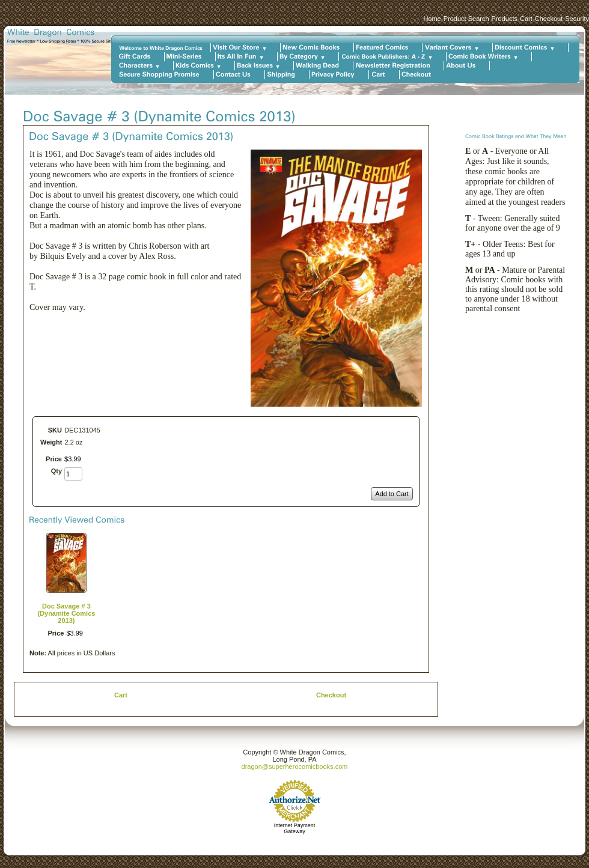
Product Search (466, 19)
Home (432, 19)
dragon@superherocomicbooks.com (295, 766)
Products (505, 19)
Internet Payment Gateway (295, 828)
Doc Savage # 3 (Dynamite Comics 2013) (66, 613)
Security (577, 19)
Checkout (549, 19)
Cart (526, 19)
